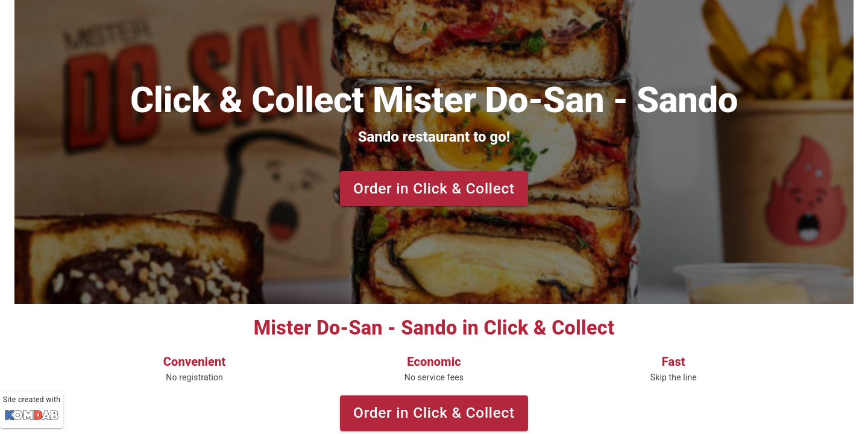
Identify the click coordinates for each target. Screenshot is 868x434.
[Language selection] (839, 19)
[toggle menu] (20, 19)
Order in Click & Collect (434, 189)
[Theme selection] (849, 19)
